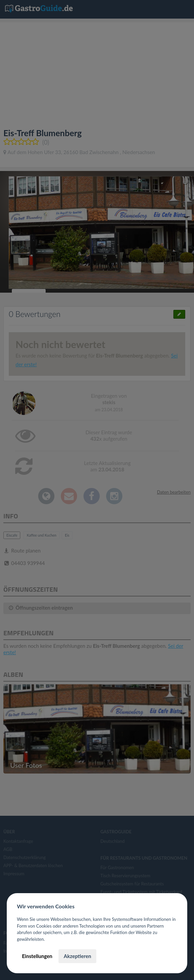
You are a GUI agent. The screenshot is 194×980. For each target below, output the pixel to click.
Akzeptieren (77, 956)
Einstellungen (37, 956)
